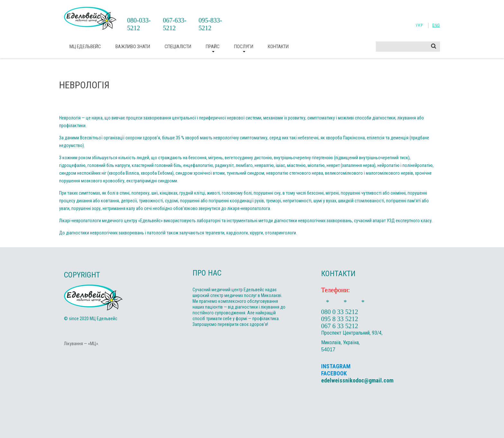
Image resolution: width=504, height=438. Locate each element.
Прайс (213, 47)
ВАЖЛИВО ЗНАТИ (133, 47)
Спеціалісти (178, 47)
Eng (436, 25)
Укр (419, 25)
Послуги (244, 47)
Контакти (278, 47)
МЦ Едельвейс (85, 47)
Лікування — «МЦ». (81, 344)
